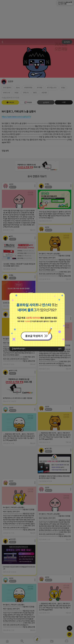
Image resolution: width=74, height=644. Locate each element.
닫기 (60, 349)
